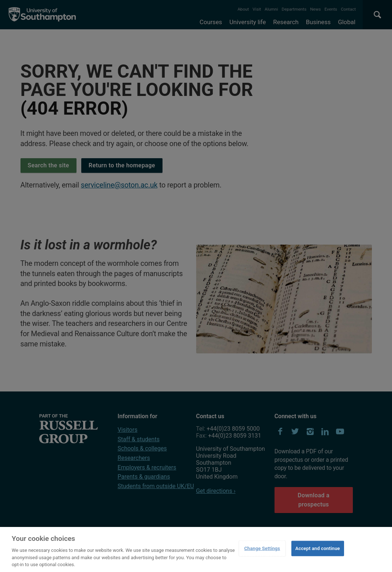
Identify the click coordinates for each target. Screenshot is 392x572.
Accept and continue (318, 548)
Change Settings (262, 548)
